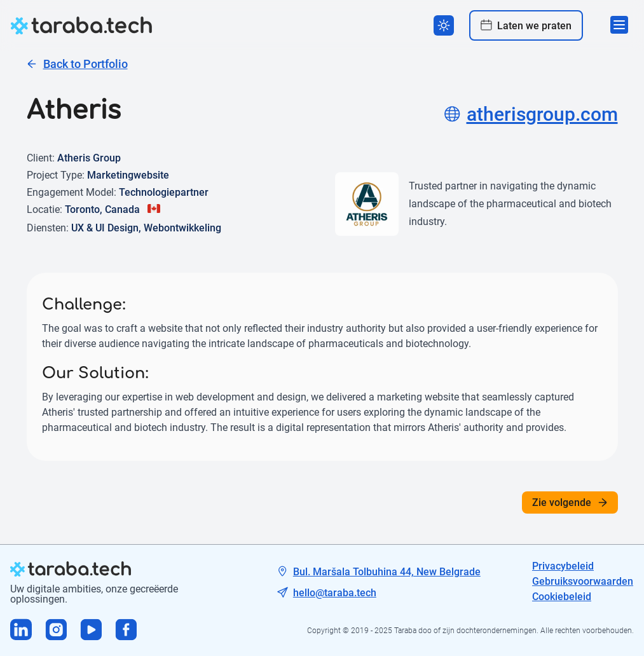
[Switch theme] (444, 25)
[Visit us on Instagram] (56, 631)
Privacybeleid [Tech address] (563, 566)
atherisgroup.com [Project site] (531, 114)
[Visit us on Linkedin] (21, 631)
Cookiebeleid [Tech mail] (562, 597)
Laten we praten (526, 25)
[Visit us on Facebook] (126, 631)
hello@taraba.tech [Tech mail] (335, 593)
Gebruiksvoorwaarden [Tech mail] (583, 581)
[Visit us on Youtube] (91, 631)
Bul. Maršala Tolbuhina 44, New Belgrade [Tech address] (387, 572)
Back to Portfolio (77, 64)
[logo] (81, 25)
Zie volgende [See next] (570, 502)
